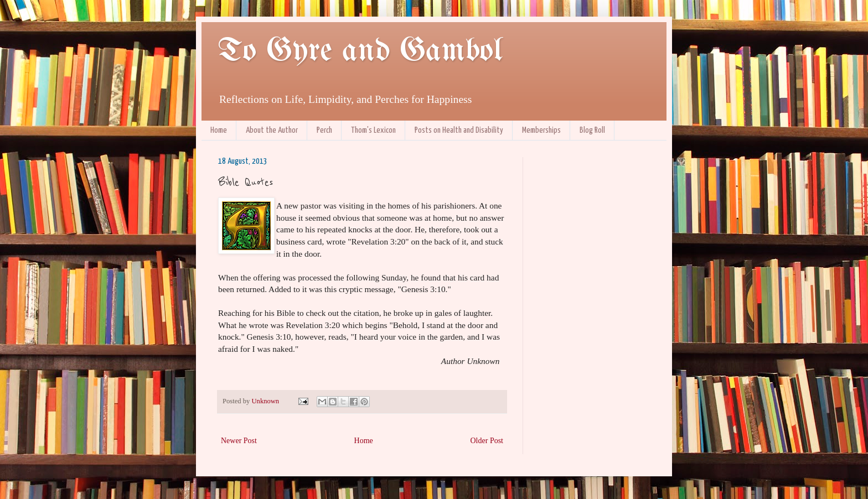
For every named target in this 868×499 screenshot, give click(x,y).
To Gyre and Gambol (360, 51)
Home (219, 130)
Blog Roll (592, 130)
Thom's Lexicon (373, 130)
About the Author (272, 130)
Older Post (487, 441)
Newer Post (239, 441)
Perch (324, 130)
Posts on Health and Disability (459, 130)
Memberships (541, 130)
